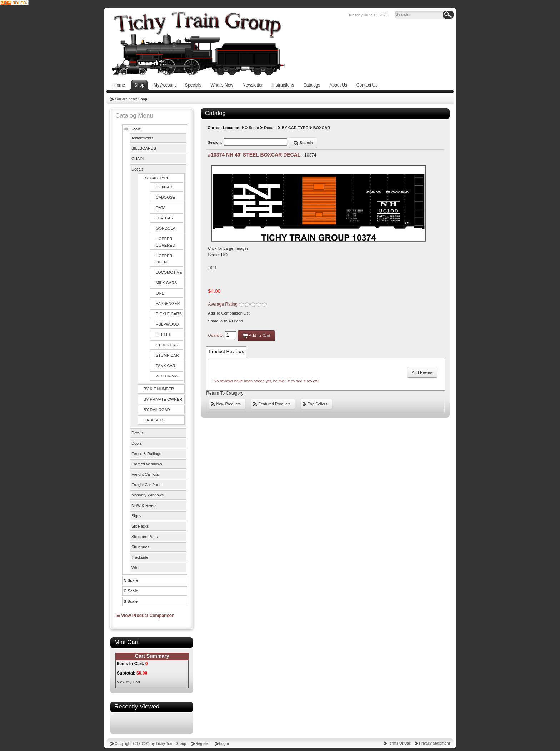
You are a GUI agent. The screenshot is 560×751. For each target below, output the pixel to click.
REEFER (164, 335)
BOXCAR (164, 187)
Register (203, 744)
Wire (136, 568)
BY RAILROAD (157, 410)
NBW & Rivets (144, 505)
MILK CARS (166, 283)
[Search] (420, 15)
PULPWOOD (167, 324)
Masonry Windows (147, 495)
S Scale (131, 601)
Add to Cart (256, 336)
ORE (160, 293)
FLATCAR (164, 218)
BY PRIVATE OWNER (163, 399)
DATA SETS (154, 420)
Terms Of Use (399, 743)
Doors (137, 443)
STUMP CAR (167, 355)
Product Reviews (226, 352)
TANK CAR (166, 366)
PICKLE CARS (169, 314)
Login (224, 744)
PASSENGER (168, 303)
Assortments (142, 138)
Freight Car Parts (146, 485)
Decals (137, 169)
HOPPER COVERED (165, 242)
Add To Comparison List (229, 313)
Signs (136, 516)
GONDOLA (166, 228)
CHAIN (137, 159)
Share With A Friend (225, 321)
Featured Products (272, 404)
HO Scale (132, 129)
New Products (226, 404)
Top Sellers (315, 404)
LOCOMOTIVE (169, 272)
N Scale (131, 580)
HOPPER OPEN (164, 259)
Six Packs (140, 526)
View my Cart (128, 682)
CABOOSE (165, 197)
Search (303, 143)
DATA (161, 208)
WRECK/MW (167, 376)
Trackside (140, 557)
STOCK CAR (167, 345)
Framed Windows (147, 464)
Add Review (422, 372)
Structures (140, 547)
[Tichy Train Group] (198, 44)
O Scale (131, 591)
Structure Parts (144, 537)
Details (137, 433)
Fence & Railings (146, 454)
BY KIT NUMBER (159, 389)
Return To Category (225, 393)
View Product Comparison (145, 616)
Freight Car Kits (145, 474)
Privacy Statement (434, 743)
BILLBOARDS (144, 148)
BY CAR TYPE (156, 178)
